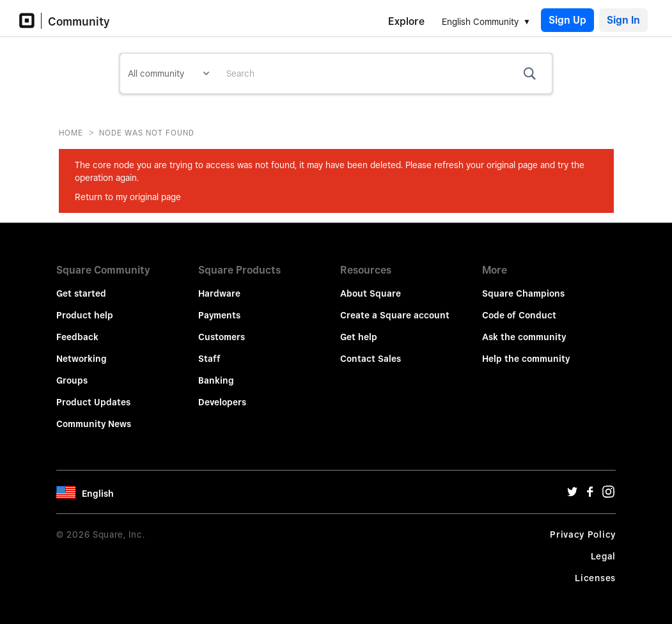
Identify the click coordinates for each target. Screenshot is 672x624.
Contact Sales (371, 359)
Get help (359, 337)
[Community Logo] (30, 21)
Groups (72, 380)
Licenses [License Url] (595, 578)
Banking (216, 380)
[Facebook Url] (590, 495)
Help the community (526, 359)
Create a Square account (395, 315)
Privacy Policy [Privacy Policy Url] (583, 534)
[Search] (384, 74)
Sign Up (567, 20)
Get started (81, 293)
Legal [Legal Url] (604, 556)
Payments (219, 315)
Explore (406, 21)
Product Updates (93, 402)
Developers (222, 402)
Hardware (219, 293)
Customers (222, 337)
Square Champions (523, 293)
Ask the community (524, 337)
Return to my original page (128, 197)
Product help (85, 315)
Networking (82, 359)
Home (71, 133)
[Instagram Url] (608, 495)
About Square (371, 293)
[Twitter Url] (572, 495)
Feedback (77, 337)
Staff (209, 359)
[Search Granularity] (168, 74)
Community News (94, 424)
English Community (480, 22)
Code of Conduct (519, 315)
